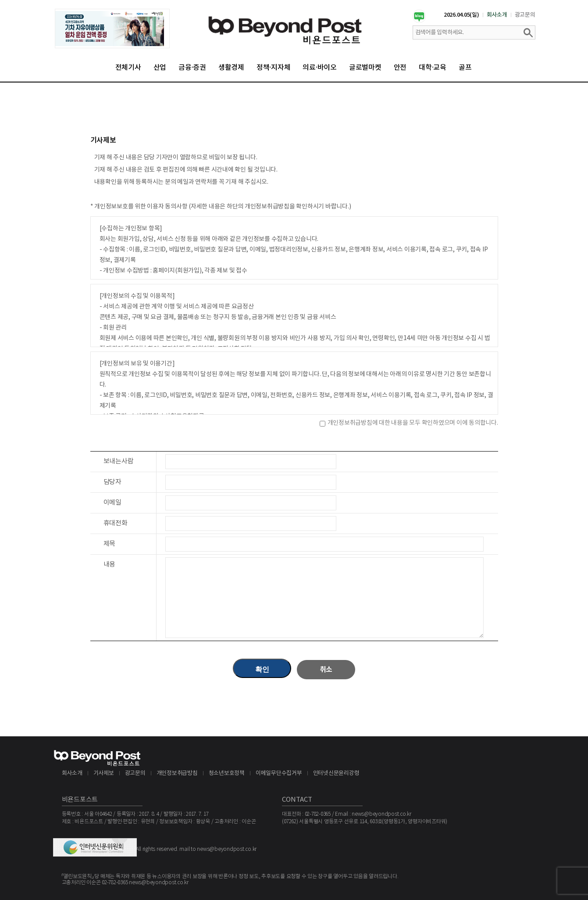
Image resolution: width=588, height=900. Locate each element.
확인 (262, 669)
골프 (465, 68)
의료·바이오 (320, 68)
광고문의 (525, 15)
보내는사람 (119, 461)
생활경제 (231, 68)
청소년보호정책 (227, 773)
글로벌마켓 (365, 68)
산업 (160, 68)
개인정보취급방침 (177, 773)
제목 (110, 544)
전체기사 (128, 68)
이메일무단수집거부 (279, 773)
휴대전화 (116, 523)
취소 (326, 670)
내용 (110, 565)
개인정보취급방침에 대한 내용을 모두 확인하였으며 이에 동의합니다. (413, 423)
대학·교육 (433, 68)
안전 (400, 68)
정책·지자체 (274, 68)
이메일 (112, 503)
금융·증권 (192, 68)
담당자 (112, 482)
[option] (112, 29)
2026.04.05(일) (461, 15)
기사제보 (104, 773)
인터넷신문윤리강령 (336, 773)
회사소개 (497, 15)
